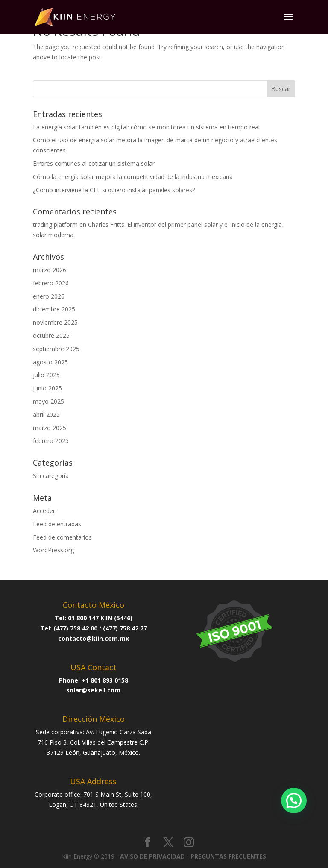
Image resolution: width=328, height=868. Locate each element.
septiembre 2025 (56, 349)
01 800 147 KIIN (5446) (100, 618)
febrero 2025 (51, 441)
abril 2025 (46, 415)
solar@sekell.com (93, 690)
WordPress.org (53, 550)
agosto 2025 (50, 362)
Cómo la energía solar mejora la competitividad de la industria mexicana (133, 177)
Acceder (44, 511)
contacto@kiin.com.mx (94, 638)
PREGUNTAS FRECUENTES (228, 856)
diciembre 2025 (54, 309)
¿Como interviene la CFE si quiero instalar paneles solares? (114, 190)
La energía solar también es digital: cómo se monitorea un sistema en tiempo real (146, 127)
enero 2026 (49, 296)
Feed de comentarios (62, 537)
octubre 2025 (51, 336)
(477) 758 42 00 (75, 628)
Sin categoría (51, 476)
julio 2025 (46, 375)
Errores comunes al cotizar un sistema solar (94, 163)
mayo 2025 (48, 401)
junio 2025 (47, 388)
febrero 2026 (51, 283)
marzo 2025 (50, 428)
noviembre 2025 (55, 322)
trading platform (55, 224)
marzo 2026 (50, 270)
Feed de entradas (57, 524)
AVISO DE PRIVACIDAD (152, 856)
